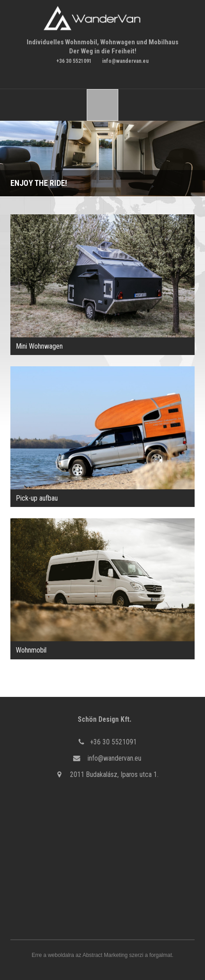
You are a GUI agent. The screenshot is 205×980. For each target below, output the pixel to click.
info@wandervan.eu (125, 61)
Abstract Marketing (105, 955)
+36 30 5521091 (74, 61)
